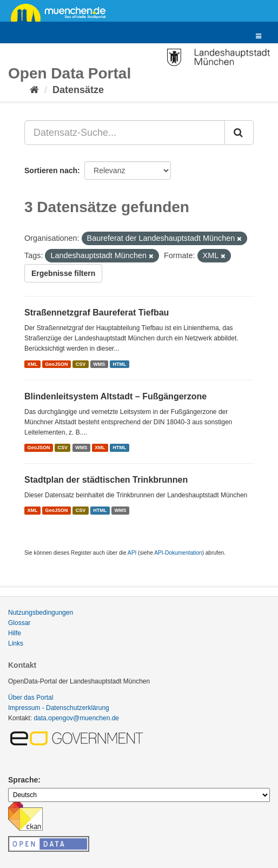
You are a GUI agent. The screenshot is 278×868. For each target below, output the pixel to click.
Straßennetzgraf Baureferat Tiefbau (97, 313)
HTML (119, 364)
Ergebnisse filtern (63, 273)
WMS (99, 364)
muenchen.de (62, 12)
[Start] (34, 90)
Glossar (19, 623)
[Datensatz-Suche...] (125, 133)
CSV (81, 364)
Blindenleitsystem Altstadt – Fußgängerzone (115, 396)
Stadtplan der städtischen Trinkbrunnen (106, 480)
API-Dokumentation (178, 553)
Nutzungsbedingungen (41, 613)
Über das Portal (31, 698)
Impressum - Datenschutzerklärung (59, 708)
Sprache (23, 780)
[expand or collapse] (259, 37)
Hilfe (15, 633)
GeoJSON (57, 364)
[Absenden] (239, 133)
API (132, 553)
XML (32, 364)
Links (16, 643)
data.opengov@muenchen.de (76, 718)
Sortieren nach (51, 170)
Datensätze (78, 90)
